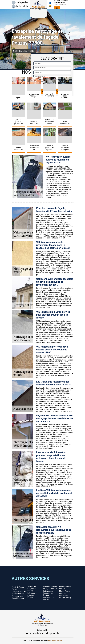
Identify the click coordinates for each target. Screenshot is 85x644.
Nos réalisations (24, 51)
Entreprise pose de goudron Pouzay (19, 593)
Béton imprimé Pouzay (49, 598)
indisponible (20, 2)
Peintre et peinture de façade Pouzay (50, 588)
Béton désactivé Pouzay (65, 588)
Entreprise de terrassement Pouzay (48, 593)
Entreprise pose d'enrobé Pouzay (18, 597)
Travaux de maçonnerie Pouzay (32, 589)
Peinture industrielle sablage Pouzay (65, 596)
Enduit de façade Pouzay (18, 588)
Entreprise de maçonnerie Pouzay (32, 595)
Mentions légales (55, 641)
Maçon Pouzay (65, 591)
